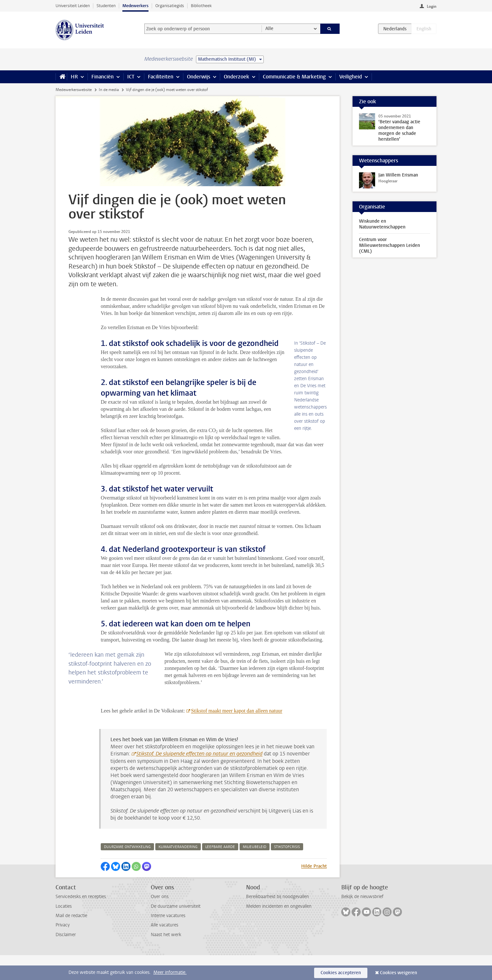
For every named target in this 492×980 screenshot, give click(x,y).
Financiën (102, 77)
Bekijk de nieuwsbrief (362, 921)
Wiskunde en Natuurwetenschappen (382, 224)
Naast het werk (166, 960)
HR (74, 77)
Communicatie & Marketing (294, 77)
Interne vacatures (168, 940)
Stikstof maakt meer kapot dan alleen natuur (237, 736)
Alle (269, 29)
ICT (131, 77)
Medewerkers (135, 6)
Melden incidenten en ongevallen (279, 931)
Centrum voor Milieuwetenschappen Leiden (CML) (389, 245)
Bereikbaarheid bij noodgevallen (277, 921)
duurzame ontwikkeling (127, 872)
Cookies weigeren (399, 973)
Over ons (160, 921)
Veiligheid (351, 77)
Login (432, 6)
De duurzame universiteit (176, 931)
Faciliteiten (161, 77)
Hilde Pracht (314, 891)
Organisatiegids (170, 6)
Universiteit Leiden (73, 6)
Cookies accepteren (341, 973)
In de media (109, 90)
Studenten (106, 6)
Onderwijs (199, 77)
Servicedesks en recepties (81, 921)
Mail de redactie (71, 940)
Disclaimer (66, 960)
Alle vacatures (164, 950)
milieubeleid (255, 872)
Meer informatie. (170, 972)
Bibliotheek (201, 6)
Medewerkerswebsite (74, 90)
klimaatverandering (178, 872)
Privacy (63, 950)
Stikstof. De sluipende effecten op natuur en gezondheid (199, 778)
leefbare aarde (220, 872)
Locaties (64, 931)
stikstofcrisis (287, 872)
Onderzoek (236, 77)
